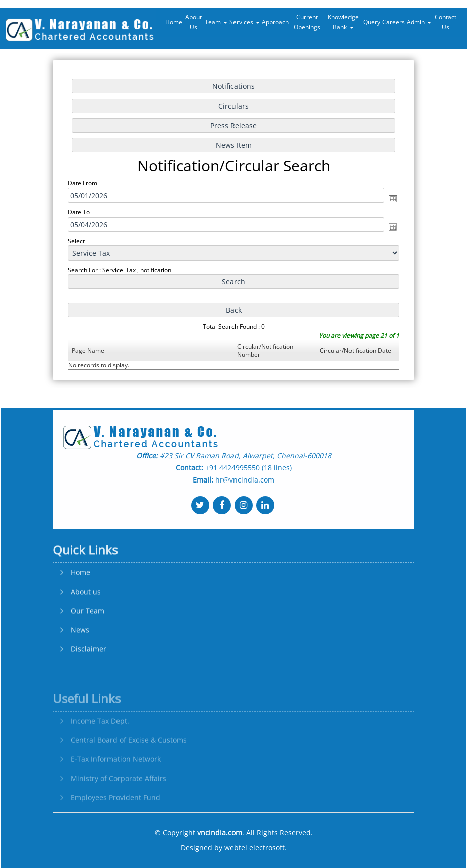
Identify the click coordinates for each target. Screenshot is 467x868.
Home (174, 22)
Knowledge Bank (343, 22)
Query (372, 22)
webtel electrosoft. (256, 848)
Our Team (88, 647)
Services (245, 22)
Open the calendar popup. (390, 199)
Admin (419, 22)
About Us (194, 22)
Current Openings (307, 22)
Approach (275, 22)
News (80, 666)
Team (216, 22)
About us (86, 628)
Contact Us (446, 22)
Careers (393, 22)
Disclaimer (89, 686)
